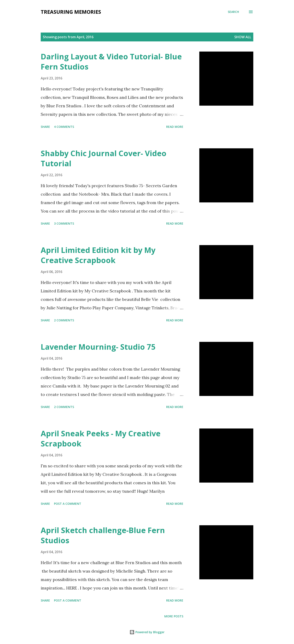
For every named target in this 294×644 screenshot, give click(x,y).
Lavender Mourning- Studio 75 (98, 347)
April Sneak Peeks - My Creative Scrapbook (101, 439)
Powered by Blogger (147, 632)
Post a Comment (68, 504)
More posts (174, 616)
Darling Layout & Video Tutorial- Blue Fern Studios (111, 62)
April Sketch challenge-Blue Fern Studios (103, 535)
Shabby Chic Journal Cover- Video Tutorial (104, 158)
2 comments (64, 320)
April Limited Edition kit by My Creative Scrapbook (98, 255)
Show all (243, 37)
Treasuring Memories (71, 12)
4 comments (64, 127)
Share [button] (45, 127)
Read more (175, 127)
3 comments (64, 223)
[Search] (233, 12)
